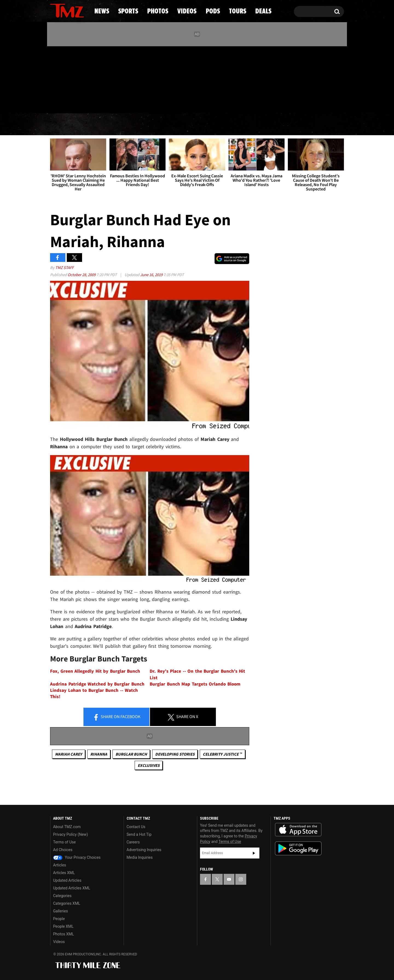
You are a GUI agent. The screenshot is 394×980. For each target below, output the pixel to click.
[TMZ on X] (63, 79)
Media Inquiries (140, 857)
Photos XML (63, 934)
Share (117, 717)
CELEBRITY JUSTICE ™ (222, 754)
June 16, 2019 (152, 275)
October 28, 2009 (82, 275)
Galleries (60, 911)
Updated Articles (67, 880)
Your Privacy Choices (77, 857)
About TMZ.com (67, 827)
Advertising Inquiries (144, 850)
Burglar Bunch (131, 754)
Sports (105, 125)
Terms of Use (64, 842)
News (63, 125)
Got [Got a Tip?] (67, 102)
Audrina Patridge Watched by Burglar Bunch (97, 684)
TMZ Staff (64, 268)
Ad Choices (63, 850)
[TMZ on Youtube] (72, 79)
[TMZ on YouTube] (229, 879)
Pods (240, 125)
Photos (152, 125)
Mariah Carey (69, 754)
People (59, 919)
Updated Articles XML (72, 888)
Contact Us (136, 827)
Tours (279, 125)
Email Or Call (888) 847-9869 (113, 102)
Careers (133, 842)
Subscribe (254, 853)
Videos (198, 125)
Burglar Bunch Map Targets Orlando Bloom (195, 684)
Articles (60, 865)
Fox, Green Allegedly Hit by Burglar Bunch (95, 671)
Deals (320, 125)
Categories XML (67, 903)
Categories (62, 896)
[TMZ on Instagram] (83, 79)
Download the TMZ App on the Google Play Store (298, 849)
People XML (63, 926)
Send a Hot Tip (139, 834)
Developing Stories (175, 754)
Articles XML (64, 873)
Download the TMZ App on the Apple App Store (298, 830)
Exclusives (149, 765)
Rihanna (99, 754)
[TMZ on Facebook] (55, 79)
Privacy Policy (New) (70, 834)
